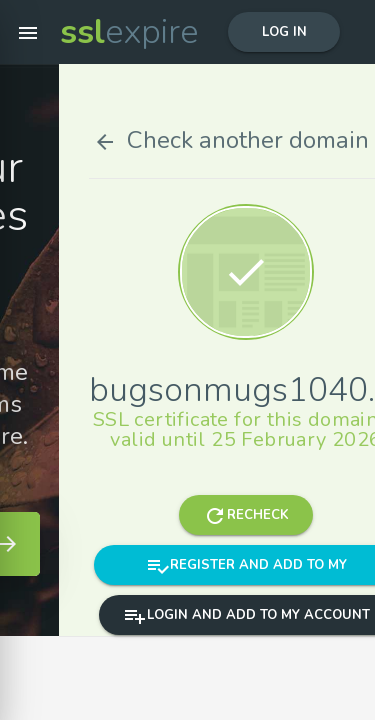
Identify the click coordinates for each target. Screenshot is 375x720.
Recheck (293, 515)
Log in (284, 32)
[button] (28, 32)
